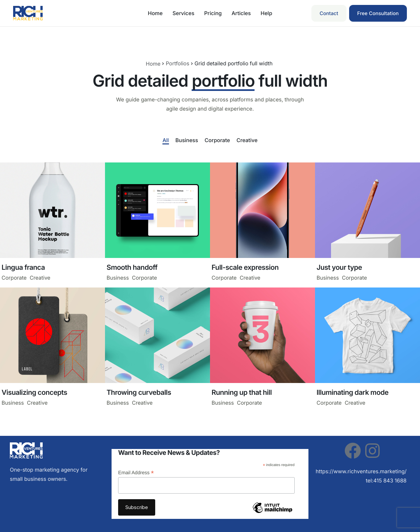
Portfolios (178, 63)
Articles (241, 13)
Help (266, 13)
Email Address (136, 473)
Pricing (213, 13)
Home (155, 13)
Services (184, 13)
